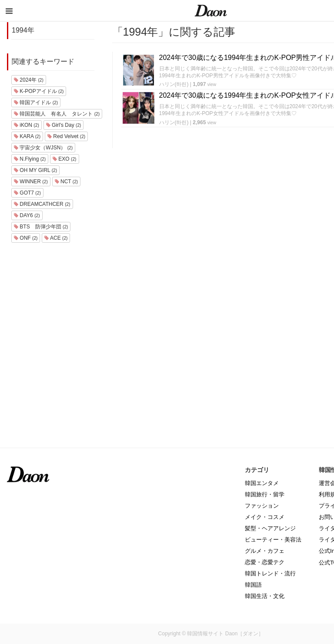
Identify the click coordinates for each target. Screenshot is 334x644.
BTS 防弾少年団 (41, 227)
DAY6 (27, 215)
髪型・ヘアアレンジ (270, 528)
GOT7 (27, 193)
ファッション (262, 506)
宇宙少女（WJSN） (43, 148)
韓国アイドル (36, 102)
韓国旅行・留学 (265, 494)
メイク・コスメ (265, 517)
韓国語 (253, 585)
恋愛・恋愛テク (265, 562)
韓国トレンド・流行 (270, 573)
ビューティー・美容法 (273, 540)
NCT (67, 182)
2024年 (29, 80)
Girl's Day (64, 125)
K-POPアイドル (39, 91)
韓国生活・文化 (265, 596)
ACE (56, 238)
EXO (64, 159)
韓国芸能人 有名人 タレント (57, 114)
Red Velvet (66, 136)
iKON (27, 125)
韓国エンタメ (262, 483)
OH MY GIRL (35, 170)
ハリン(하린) (174, 84)
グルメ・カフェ (265, 551)
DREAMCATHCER (42, 204)
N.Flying (30, 159)
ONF (26, 238)
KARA (27, 136)
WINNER (31, 182)
